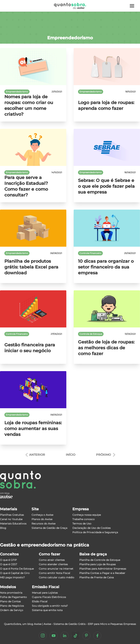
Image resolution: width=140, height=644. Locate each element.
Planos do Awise (42, 519)
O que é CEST (9, 564)
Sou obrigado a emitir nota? (50, 606)
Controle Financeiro (90, 253)
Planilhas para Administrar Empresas (103, 569)
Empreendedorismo (17, 92)
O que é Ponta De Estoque (17, 569)
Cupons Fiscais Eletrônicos (49, 597)
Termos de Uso (82, 524)
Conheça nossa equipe (87, 515)
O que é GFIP (8, 560)
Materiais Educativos (13, 524)
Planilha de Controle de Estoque (100, 560)
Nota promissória (11, 593)
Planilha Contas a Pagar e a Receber (102, 573)
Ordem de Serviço (12, 610)
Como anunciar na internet (56, 569)
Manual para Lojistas (45, 593)
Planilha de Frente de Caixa (97, 577)
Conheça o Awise (42, 515)
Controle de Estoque (91, 334)
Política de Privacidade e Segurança (95, 532)
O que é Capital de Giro (15, 573)
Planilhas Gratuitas (12, 515)
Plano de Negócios (12, 606)
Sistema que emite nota (47, 610)
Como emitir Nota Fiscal (55, 573)
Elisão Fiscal (40, 601)
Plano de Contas (10, 601)
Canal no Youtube (11, 519)
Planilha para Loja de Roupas (98, 564)
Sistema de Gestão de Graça (49, 528)
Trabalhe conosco (83, 519)
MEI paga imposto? (12, 577)
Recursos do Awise (43, 524)
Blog (3, 528)
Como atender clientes (53, 564)
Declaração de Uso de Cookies (92, 528)
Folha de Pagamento (13, 597)
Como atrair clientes (52, 560)
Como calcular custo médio (57, 577)
